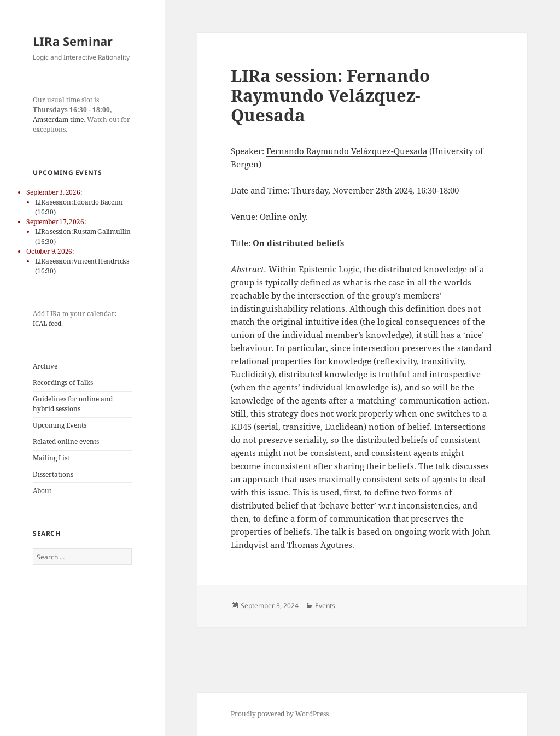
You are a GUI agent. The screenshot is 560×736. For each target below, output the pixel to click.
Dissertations (53, 474)
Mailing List (51, 458)
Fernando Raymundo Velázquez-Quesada (347, 151)
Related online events (66, 442)
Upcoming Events (60, 425)
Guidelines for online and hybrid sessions (73, 404)
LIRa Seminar (73, 41)
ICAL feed (47, 323)
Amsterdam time (58, 119)
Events (325, 606)
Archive (45, 366)
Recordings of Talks (63, 382)
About (42, 491)
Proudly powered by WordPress (280, 714)
